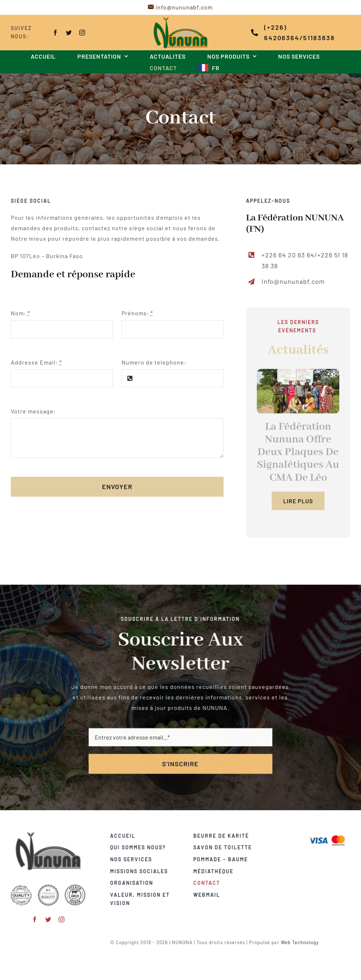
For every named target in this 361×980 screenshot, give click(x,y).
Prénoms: (137, 313)
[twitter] (69, 33)
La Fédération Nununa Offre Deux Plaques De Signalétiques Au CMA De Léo (299, 452)
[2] (299, 391)
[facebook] (55, 33)
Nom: (20, 313)
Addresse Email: (36, 362)
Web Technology (303, 942)
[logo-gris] (48, 831)
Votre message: (33, 411)
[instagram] (82, 33)
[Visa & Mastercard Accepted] (330, 835)
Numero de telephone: (153, 362)
